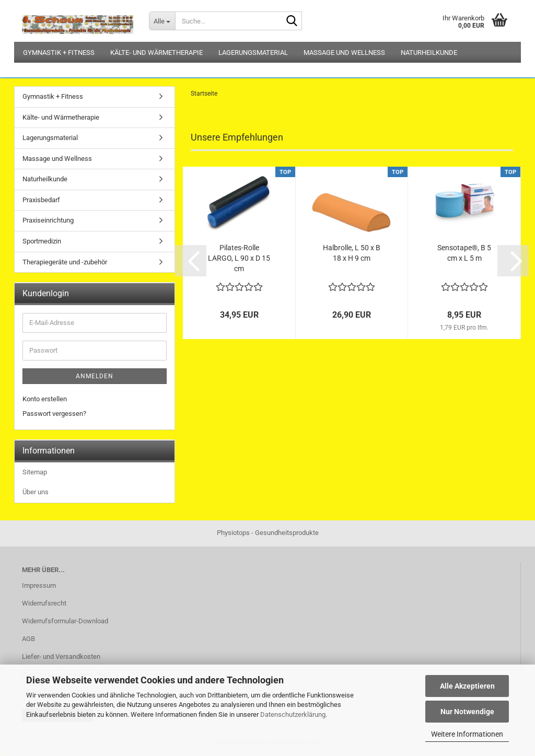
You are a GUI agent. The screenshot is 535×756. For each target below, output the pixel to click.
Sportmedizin (42, 241)
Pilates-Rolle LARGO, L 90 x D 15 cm (239, 258)
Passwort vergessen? (54, 414)
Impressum (39, 585)
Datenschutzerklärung (293, 714)
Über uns (36, 492)
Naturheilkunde (429, 53)
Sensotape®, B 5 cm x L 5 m (464, 253)
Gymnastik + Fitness (59, 53)
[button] (191, 261)
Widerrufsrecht (44, 603)
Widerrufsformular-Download (65, 621)
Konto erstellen (45, 399)
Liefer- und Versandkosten (61, 656)
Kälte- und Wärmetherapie (156, 53)
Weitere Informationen (467, 734)
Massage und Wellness (344, 53)
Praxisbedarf (41, 200)
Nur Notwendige (467, 712)
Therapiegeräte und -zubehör (65, 262)
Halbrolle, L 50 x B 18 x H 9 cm (352, 253)
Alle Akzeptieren (467, 686)
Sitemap (35, 472)
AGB (28, 639)
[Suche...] (162, 21)
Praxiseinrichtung (48, 220)
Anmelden (95, 376)
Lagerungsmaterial (253, 53)
